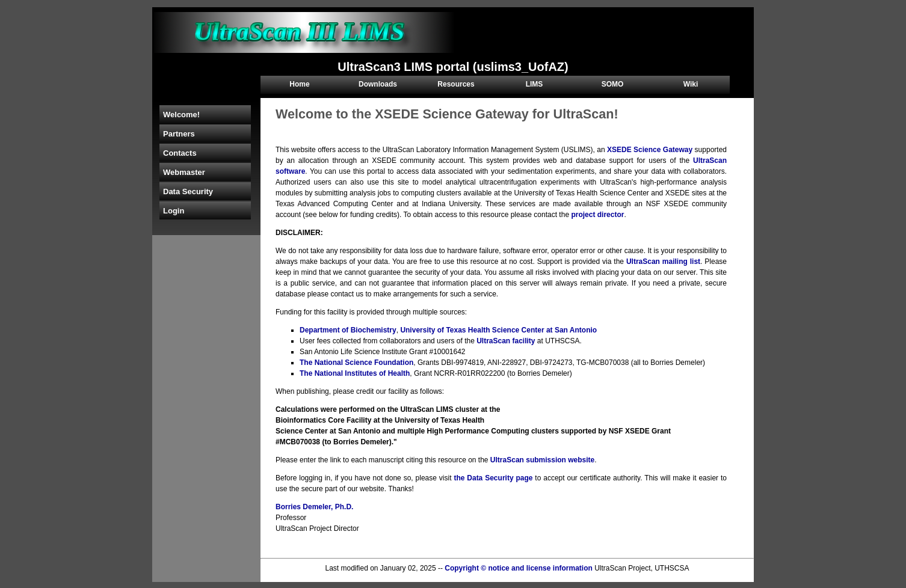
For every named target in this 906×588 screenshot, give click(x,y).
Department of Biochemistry (348, 330)
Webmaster (184, 172)
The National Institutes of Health (355, 373)
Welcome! (181, 115)
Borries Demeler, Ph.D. (314, 507)
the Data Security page (493, 478)
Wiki (691, 84)
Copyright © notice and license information (519, 568)
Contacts (180, 153)
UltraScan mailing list (663, 262)
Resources (456, 84)
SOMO (613, 84)
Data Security (188, 191)
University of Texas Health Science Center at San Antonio (498, 330)
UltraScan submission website (542, 460)
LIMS (535, 84)
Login (174, 211)
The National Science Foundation (356, 363)
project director (597, 215)
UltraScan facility (506, 341)
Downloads (378, 84)
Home (299, 84)
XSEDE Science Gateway (650, 150)
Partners (179, 134)
